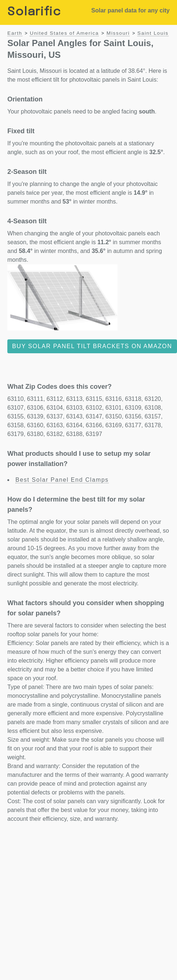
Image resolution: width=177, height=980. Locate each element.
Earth (15, 33)
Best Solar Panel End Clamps (62, 480)
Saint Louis (153, 33)
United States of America (64, 33)
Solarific (34, 12)
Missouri (118, 33)
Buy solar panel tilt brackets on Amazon (92, 346)
